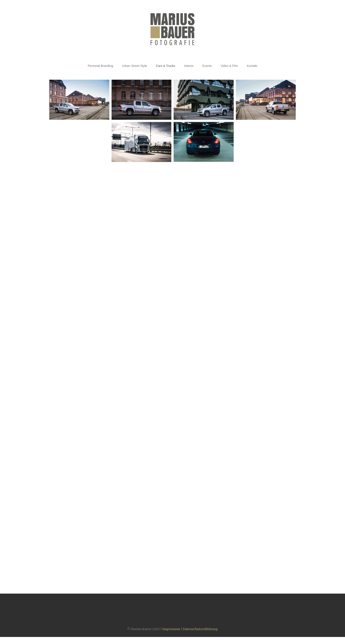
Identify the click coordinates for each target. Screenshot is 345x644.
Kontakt (252, 66)
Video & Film (229, 66)
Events (207, 66)
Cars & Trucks (165, 66)
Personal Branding (100, 66)
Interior (189, 66)
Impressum (171, 629)
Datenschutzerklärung (200, 629)
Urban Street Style (134, 66)
